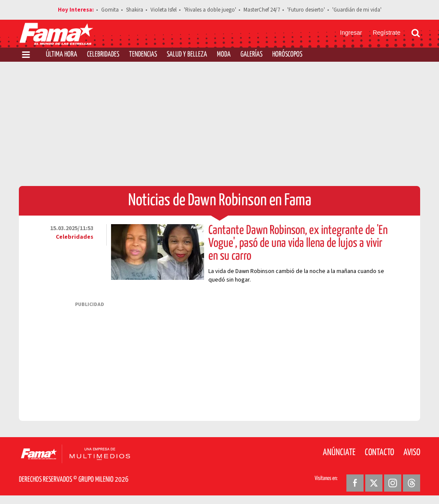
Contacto (379, 453)
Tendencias (143, 55)
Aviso (412, 453)
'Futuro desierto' (306, 10)
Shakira (135, 10)
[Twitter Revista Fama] (374, 483)
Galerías (251, 55)
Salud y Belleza (187, 55)
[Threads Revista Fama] (412, 483)
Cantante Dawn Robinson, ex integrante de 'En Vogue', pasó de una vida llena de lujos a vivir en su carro (298, 243)
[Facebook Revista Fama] (355, 483)
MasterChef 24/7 (262, 10)
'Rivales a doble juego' (210, 10)
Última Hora (62, 55)
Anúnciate (339, 453)
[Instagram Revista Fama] (393, 483)
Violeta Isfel (164, 10)
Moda (224, 55)
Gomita (110, 10)
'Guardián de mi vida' (357, 10)
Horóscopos (287, 55)
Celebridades (103, 55)
